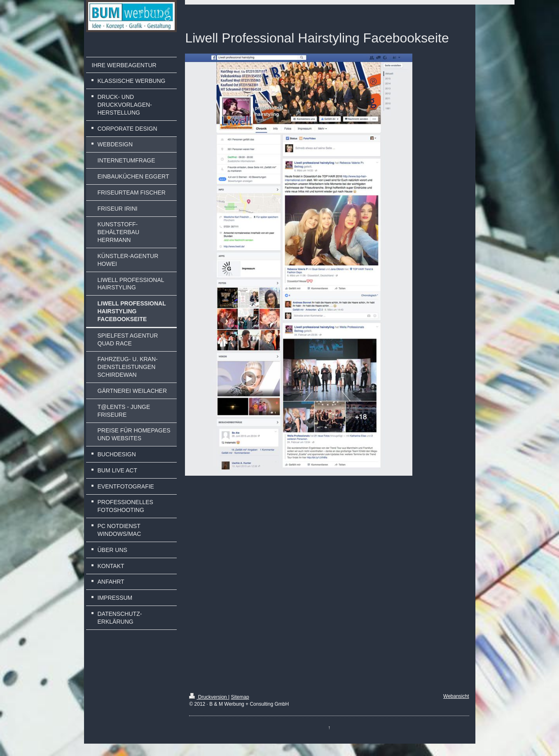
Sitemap (240, 697)
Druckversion (209, 697)
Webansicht (456, 696)
